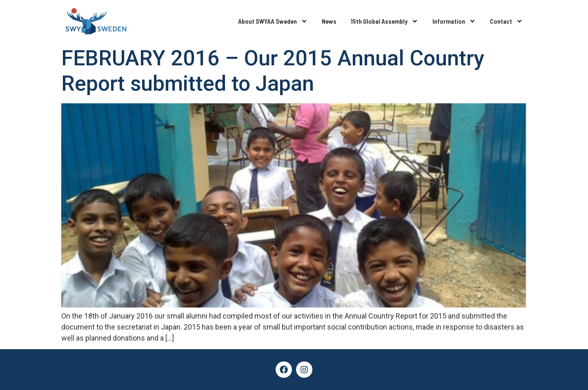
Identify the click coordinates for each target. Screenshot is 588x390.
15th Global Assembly (384, 21)
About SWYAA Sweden (273, 21)
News (329, 21)
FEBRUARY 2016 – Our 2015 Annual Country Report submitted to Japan (273, 71)
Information (454, 21)
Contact (506, 21)
